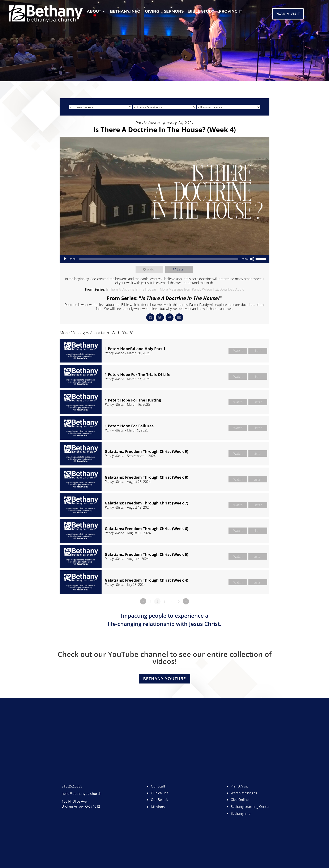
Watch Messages (244, 790)
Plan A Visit (288, 14)
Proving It (230, 12)
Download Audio (232, 289)
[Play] (65, 259)
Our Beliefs (159, 797)
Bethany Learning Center (250, 804)
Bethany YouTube (164, 679)
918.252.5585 (72, 783)
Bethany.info (125, 12)
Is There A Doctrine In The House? (131, 289)
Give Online (240, 797)
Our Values (160, 790)
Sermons (174, 12)
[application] (164, 259)
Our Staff (158, 783)
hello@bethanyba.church (82, 791)
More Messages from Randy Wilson (186, 289)
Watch (151, 269)
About (94, 12)
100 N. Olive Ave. (75, 798)
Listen (181, 269)
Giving (152, 12)
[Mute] (252, 259)
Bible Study (201, 12)
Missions (158, 804)
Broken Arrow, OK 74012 (81, 803)
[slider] (159, 259)
